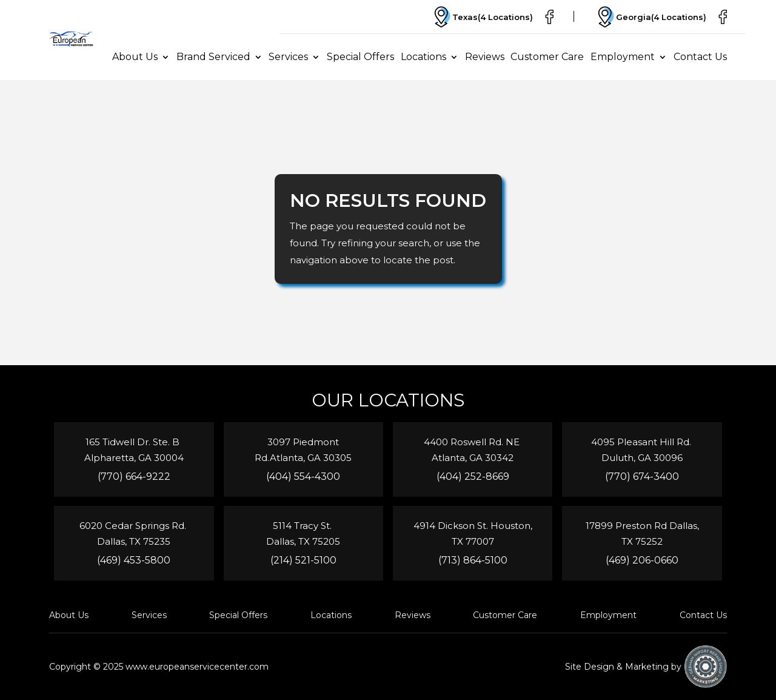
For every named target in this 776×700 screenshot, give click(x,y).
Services (288, 57)
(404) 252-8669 (473, 476)
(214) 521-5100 (303, 560)
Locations (423, 57)
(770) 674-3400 (642, 476)
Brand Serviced (213, 57)
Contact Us (700, 57)
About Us (135, 57)
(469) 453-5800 (134, 560)
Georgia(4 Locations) (650, 17)
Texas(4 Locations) (482, 17)
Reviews (485, 57)
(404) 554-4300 (303, 476)
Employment (623, 57)
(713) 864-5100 (473, 560)
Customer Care (547, 57)
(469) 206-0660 (642, 560)
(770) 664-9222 (134, 476)
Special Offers (360, 57)
